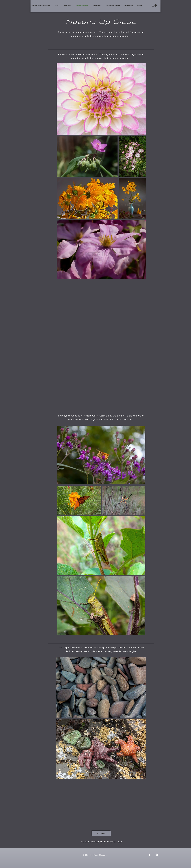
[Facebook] (149, 855)
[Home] (101, 833)
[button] (155, 5)
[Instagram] (156, 855)
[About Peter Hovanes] (41, 5)
